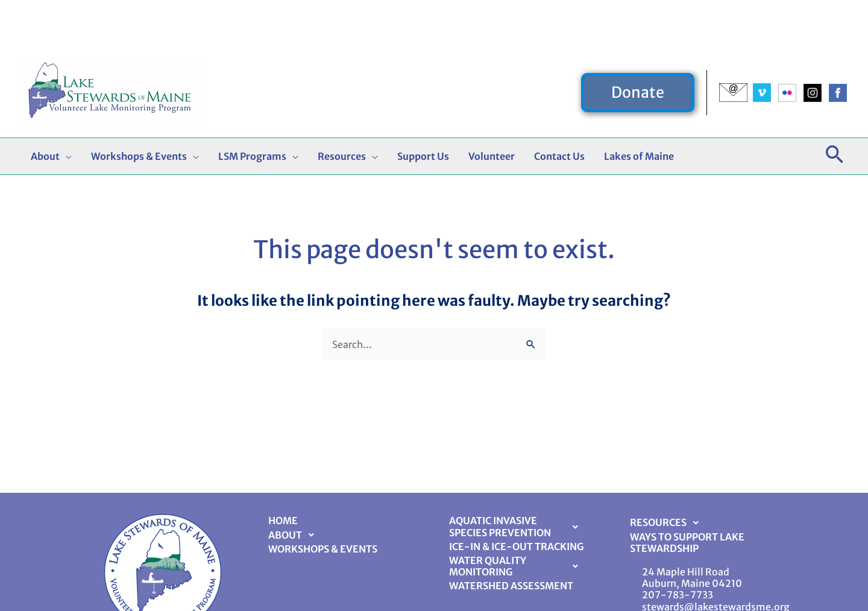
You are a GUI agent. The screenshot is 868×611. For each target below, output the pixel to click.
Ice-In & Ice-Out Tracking (516, 546)
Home (283, 521)
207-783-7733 (678, 595)
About (294, 535)
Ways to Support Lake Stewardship (687, 543)
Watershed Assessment (511, 586)
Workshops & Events (323, 549)
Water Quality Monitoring (517, 566)
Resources (668, 523)
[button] (638, 45)
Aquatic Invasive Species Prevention (517, 526)
